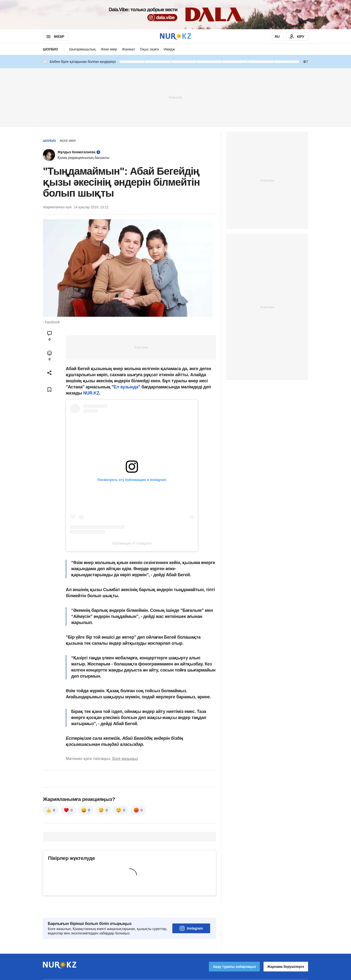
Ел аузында (126, 387)
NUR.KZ (91, 393)
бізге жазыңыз (125, 759)
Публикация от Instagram (132, 543)
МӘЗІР (55, 37)
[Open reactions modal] (49, 356)
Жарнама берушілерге (286, 953)
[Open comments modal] (49, 336)
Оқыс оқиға (149, 49)
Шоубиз (50, 49)
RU (277, 37)
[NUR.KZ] (175, 36)
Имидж (169, 49)
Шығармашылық (82, 49)
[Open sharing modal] (49, 373)
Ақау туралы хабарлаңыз (234, 953)
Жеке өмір (109, 49)
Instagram (191, 915)
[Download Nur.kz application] (175, 15)
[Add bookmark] (49, 390)
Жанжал (128, 49)
